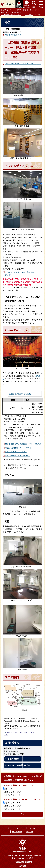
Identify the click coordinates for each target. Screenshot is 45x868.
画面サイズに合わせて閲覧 (20, 394)
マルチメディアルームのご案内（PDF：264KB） (21, 274)
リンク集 (30, 832)
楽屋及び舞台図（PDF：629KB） (18, 448)
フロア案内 (29, 15)
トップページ (6, 10)
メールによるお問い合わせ (19, 765)
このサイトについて (29, 828)
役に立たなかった (13, 795)
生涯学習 (4, 12)
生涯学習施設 (16, 12)
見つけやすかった (13, 803)
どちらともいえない (14, 792)
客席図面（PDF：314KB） (16, 452)
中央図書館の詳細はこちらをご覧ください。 (23, 63)
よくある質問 (13, 759)
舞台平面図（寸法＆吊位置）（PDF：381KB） (23, 444)
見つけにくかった (13, 809)
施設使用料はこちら (13, 35)
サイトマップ (13, 828)
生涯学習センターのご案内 (11, 15)
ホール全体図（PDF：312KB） (18, 455)
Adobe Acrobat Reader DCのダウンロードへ (22, 733)
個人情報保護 (17, 832)
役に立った (10, 789)
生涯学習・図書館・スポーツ (26, 10)
